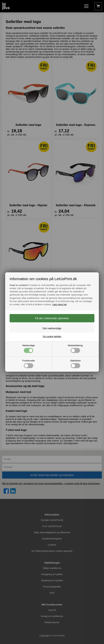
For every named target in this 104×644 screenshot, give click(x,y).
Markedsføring (75, 349)
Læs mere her (60, 304)
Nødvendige (28, 349)
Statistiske (75, 364)
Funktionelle (28, 364)
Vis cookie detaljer (52, 336)
